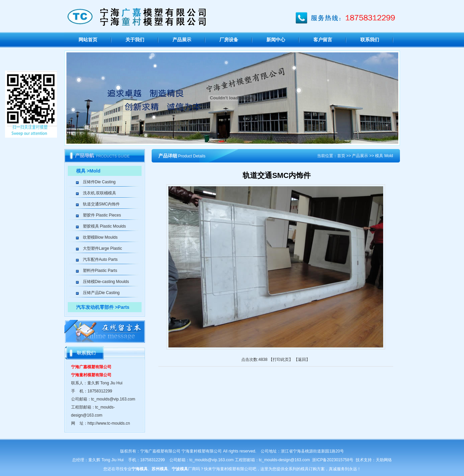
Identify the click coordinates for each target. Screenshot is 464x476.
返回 (302, 360)
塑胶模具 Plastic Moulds (105, 226)
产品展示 (182, 40)
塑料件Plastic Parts (100, 271)
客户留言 (323, 40)
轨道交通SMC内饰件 (101, 204)
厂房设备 (229, 40)
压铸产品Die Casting (101, 293)
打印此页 (281, 360)
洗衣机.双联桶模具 (99, 193)
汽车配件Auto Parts (100, 259)
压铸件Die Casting (99, 182)
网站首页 (88, 40)
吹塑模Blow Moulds (100, 237)
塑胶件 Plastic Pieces (102, 215)
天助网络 (384, 460)
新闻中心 (276, 40)
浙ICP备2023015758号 (333, 460)
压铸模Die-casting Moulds (106, 282)
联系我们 (370, 40)
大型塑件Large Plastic (102, 248)
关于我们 (135, 40)
